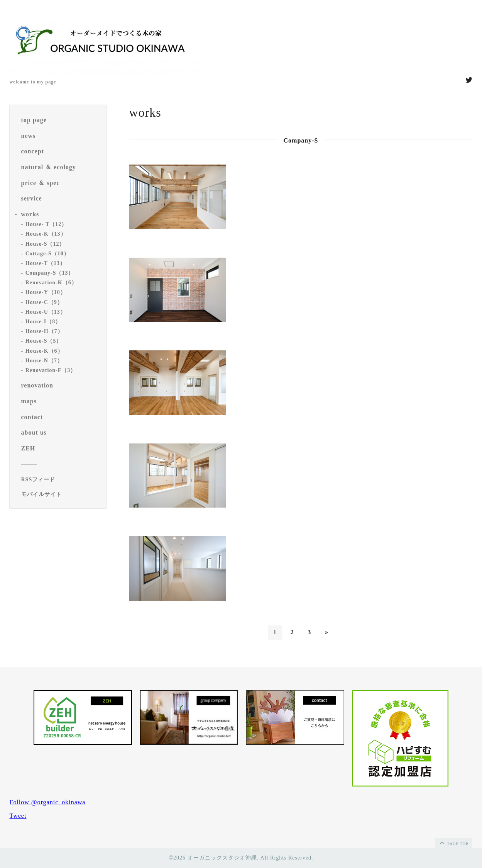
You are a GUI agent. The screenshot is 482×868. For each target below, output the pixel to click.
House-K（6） (44, 351)
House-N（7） (44, 361)
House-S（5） (44, 341)
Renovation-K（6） (51, 283)
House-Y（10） (46, 292)
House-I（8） (43, 322)
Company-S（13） (50, 273)
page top (453, 843)
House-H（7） (44, 331)
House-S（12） (45, 244)
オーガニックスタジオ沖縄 (222, 858)
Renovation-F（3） (51, 370)
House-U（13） (46, 312)
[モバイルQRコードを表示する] (61, 494)
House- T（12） (47, 224)
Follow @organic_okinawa (48, 802)
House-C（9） (44, 302)
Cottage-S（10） (47, 254)
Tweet (18, 816)
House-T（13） (46, 263)
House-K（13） (46, 234)
